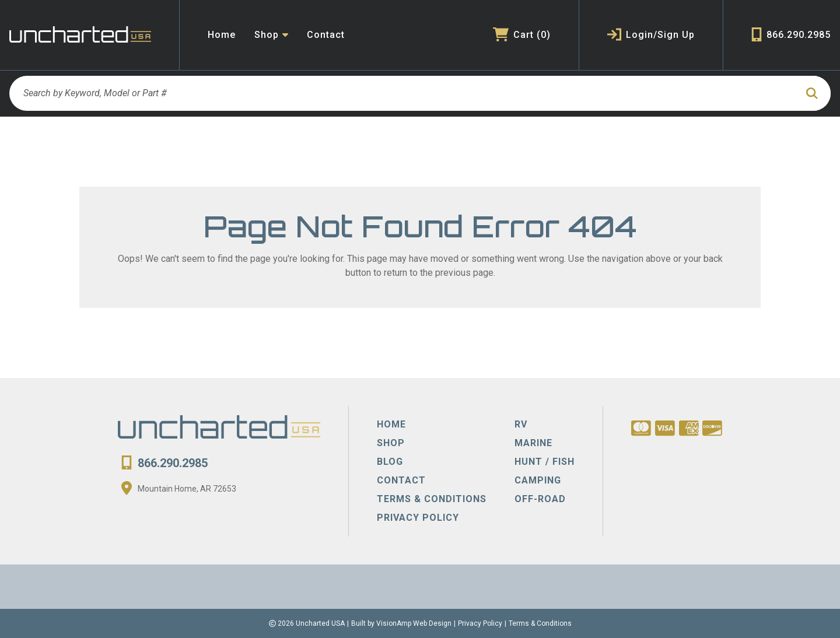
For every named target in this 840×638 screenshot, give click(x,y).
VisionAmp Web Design (414, 623)
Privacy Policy (480, 623)
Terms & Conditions (540, 623)
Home (222, 35)
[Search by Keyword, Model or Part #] (403, 93)
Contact (326, 35)
